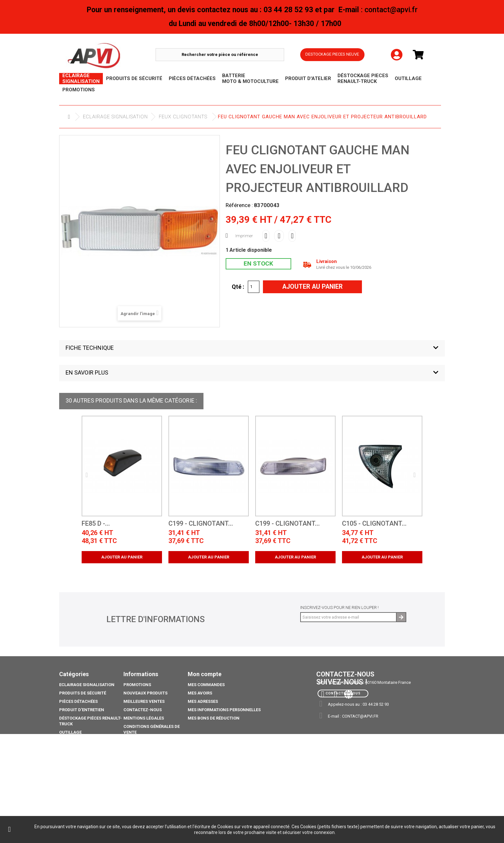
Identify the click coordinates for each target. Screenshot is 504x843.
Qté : (238, 286)
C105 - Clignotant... (374, 524)
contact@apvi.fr (360, 716)
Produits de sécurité (83, 693)
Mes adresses (203, 701)
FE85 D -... (96, 524)
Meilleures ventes (144, 701)
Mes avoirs (200, 693)
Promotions (73, 749)
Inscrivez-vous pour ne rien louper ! (339, 607)
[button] (252, 348)
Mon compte (205, 674)
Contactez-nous (143, 710)
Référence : (239, 205)
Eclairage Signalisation (115, 117)
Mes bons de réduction (214, 718)
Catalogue (71, 794)
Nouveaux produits (145, 693)
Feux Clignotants (183, 117)
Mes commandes (206, 685)
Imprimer (244, 236)
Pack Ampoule (75, 771)
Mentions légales (144, 718)
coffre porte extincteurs (88, 802)
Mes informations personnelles (224, 710)
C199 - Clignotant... (201, 524)
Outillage (70, 732)
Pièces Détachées (78, 701)
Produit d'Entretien (82, 710)
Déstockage (73, 741)
